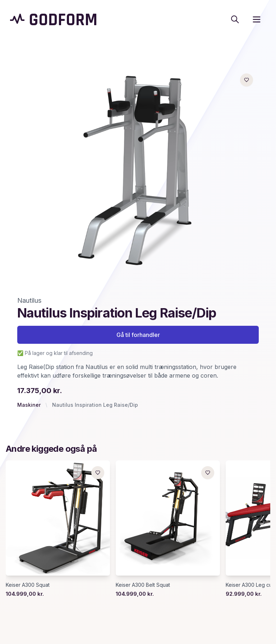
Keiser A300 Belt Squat (143, 585)
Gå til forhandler (138, 335)
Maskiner (29, 405)
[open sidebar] (257, 19)
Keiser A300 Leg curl (250, 585)
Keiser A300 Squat (28, 585)
